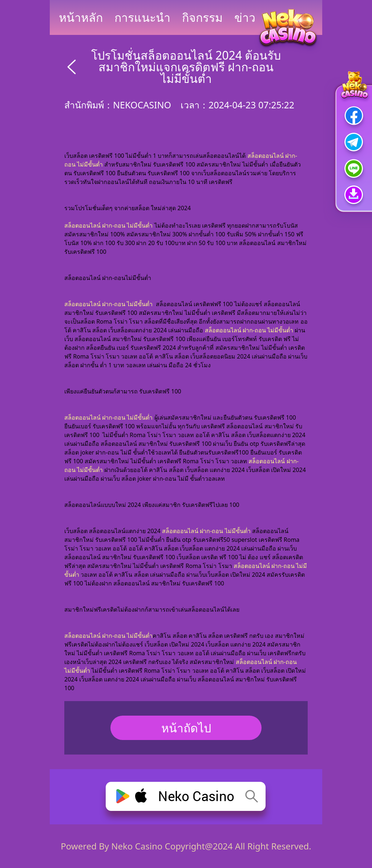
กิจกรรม (202, 17)
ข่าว (245, 17)
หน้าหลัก (81, 17)
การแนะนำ (142, 17)
